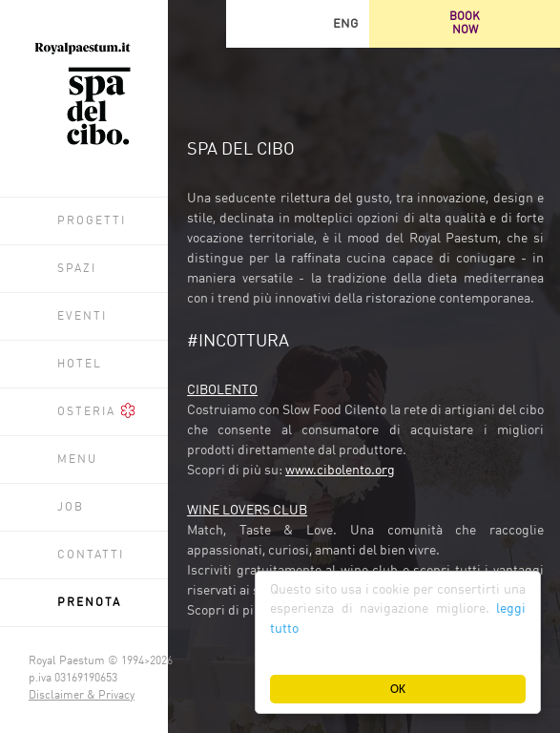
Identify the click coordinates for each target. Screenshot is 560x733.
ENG (345, 24)
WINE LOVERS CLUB (247, 511)
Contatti (91, 555)
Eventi (82, 317)
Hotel (80, 365)
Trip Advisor (250, 24)
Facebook (298, 24)
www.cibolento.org (340, 471)
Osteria (96, 410)
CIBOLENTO (222, 390)
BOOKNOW (465, 24)
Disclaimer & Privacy (82, 696)
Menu (77, 460)
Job (71, 508)
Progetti (92, 221)
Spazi (77, 269)
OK (398, 689)
